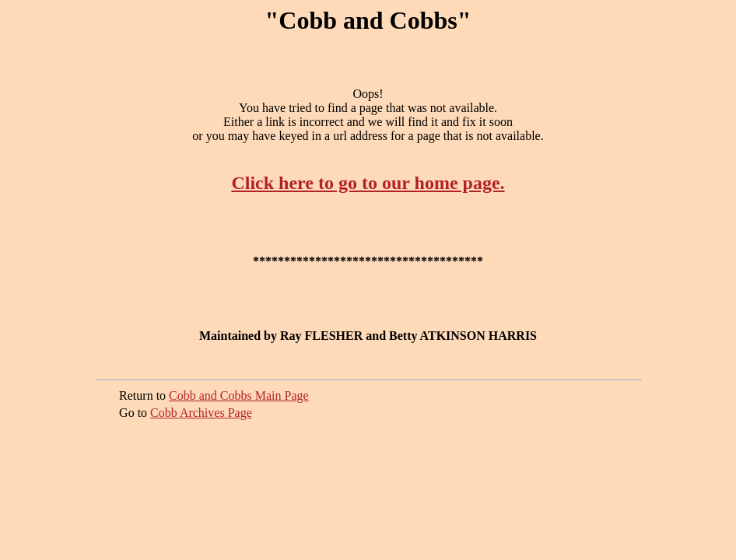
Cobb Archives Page (201, 413)
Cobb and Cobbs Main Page (239, 395)
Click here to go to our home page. (368, 183)
